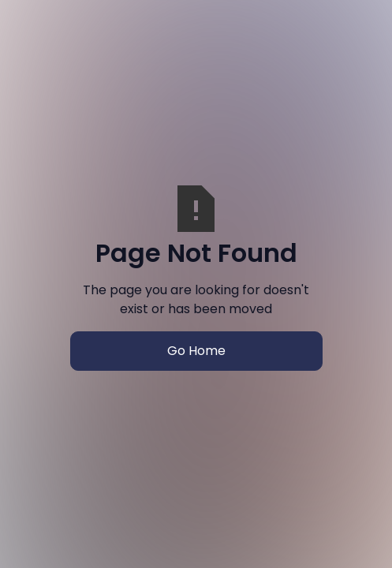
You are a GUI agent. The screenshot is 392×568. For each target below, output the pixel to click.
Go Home (196, 351)
